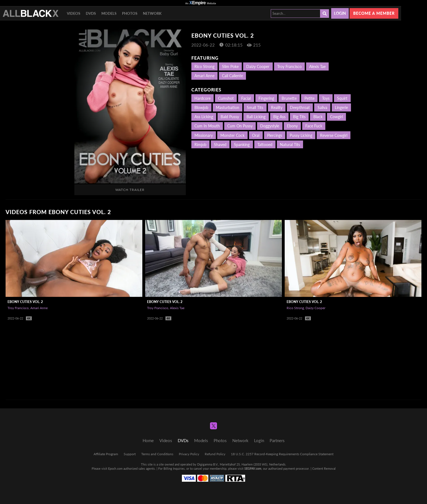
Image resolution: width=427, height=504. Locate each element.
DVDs (91, 13)
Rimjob (200, 145)
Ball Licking (256, 117)
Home (148, 440)
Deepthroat (300, 107)
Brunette (289, 98)
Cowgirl (336, 117)
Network (152, 13)
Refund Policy (215, 454)
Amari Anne (204, 76)
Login (340, 13)
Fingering (266, 98)
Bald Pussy (230, 117)
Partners (277, 440)
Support (130, 454)
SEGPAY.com (253, 468)
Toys (326, 98)
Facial (246, 98)
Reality (277, 107)
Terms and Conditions (157, 454)
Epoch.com (115, 468)
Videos (74, 13)
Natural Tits (290, 145)
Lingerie (341, 107)
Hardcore (202, 98)
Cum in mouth (207, 126)
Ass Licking (204, 117)
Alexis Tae (317, 66)
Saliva (322, 107)
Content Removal (324, 468)
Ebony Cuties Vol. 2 (25, 302)
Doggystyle (270, 126)
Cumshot (226, 98)
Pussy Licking (301, 135)
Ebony (292, 126)
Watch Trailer (130, 190)
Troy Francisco (289, 66)
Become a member (374, 13)
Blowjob (201, 107)
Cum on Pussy (240, 126)
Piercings (275, 135)
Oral (256, 135)
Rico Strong (204, 66)
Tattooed (265, 145)
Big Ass (279, 117)
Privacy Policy (189, 454)
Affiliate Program (106, 454)
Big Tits (299, 117)
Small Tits (255, 107)
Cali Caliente (232, 76)
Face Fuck (314, 126)
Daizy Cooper (258, 66)
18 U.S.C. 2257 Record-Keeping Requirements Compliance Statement (282, 454)
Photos (130, 13)
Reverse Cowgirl (334, 135)
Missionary (204, 135)
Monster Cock (232, 135)
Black (318, 117)
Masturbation (228, 107)
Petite (309, 98)
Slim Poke (230, 66)
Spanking (242, 145)
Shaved (220, 145)
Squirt (342, 98)
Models (109, 13)
